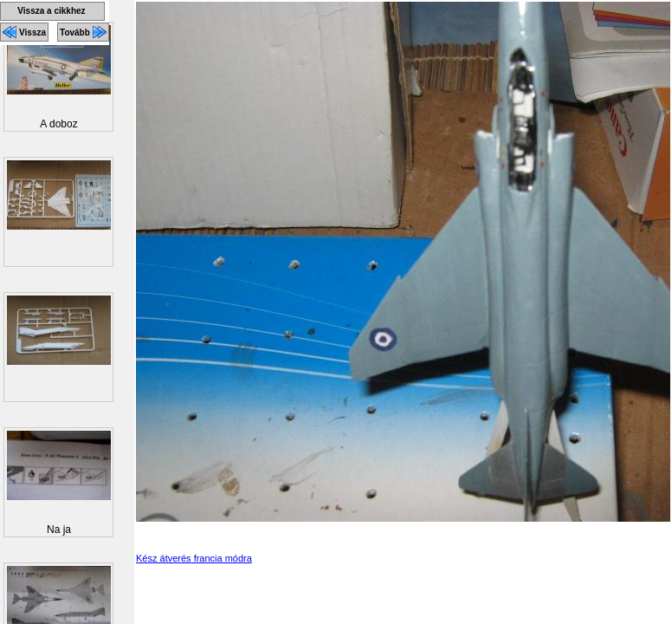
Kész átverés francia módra (194, 558)
